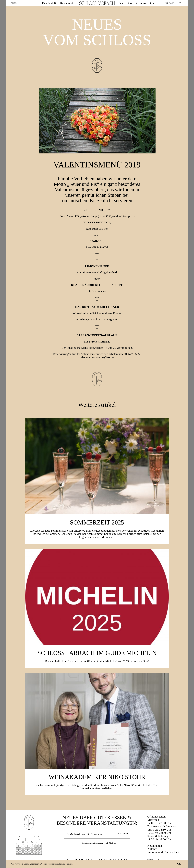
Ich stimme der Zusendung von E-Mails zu (99, 843)
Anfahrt (152, 849)
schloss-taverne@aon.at (100, 357)
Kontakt (170, 3)
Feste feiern (126, 3)
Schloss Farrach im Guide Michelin (97, 653)
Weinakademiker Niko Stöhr (97, 777)
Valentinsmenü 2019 (97, 165)
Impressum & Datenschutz (163, 852)
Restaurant (67, 3)
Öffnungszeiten (145, 3)
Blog (14, 3)
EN (180, 3)
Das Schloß (49, 3)
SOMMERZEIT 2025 (97, 522)
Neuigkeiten (155, 846)
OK (179, 864)
